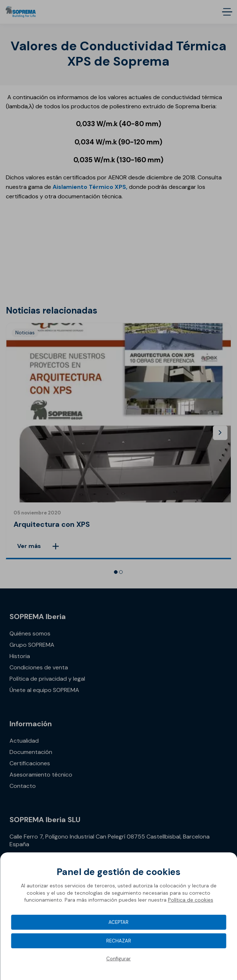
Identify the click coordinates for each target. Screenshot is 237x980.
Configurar (118, 959)
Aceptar (118, 922)
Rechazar (119, 941)
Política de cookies (191, 900)
